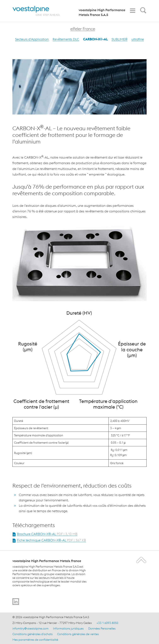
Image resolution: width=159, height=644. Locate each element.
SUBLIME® (120, 39)
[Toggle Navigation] (132, 11)
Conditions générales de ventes (78, 634)
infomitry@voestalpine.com (30, 628)
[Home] (40, 11)
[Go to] (16, 602)
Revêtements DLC (66, 39)
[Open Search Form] (142, 11)
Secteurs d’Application (32, 39)
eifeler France (83, 29)
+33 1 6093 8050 (107, 623)
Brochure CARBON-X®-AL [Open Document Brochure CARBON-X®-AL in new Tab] (47, 534)
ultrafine (138, 39)
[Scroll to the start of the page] (142, 560)
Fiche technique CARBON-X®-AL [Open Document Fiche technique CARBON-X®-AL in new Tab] (51, 540)
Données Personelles (102, 628)
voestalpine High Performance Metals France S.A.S (102, 12)
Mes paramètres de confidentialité (35, 640)
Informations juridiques (68, 628)
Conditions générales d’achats (33, 634)
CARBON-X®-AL (95, 39)
